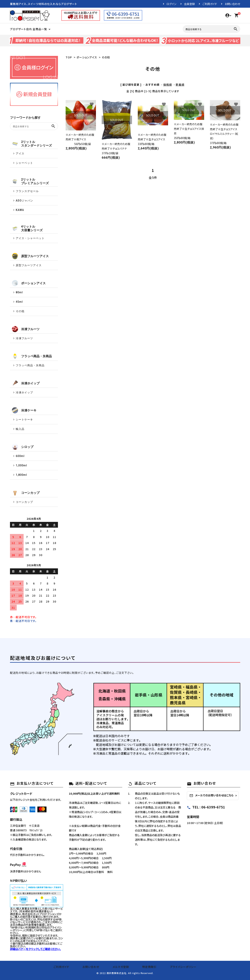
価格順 (168, 85)
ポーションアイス (87, 57)
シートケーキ (24, 420)
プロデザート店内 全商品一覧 (28, 29)
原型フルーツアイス (30, 256)
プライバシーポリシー (176, 967)
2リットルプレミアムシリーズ (30, 181)
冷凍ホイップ (26, 383)
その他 (106, 57)
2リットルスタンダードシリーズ (32, 144)
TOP (69, 57)
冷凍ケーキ (24, 410)
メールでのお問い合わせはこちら (211, 795)
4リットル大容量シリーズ (27, 228)
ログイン (171, 4)
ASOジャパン (24, 201)
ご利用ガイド (210, 4)
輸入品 (20, 429)
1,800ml (21, 475)
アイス (20, 153)
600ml (20, 456)
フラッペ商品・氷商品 (32, 356)
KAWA (20, 210)
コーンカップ (26, 493)
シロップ (23, 447)
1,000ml (21, 465)
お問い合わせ (232, 4)
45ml (19, 302)
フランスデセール (27, 191)
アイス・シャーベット (30, 238)
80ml (19, 292)
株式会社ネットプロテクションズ (40, 914)
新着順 (180, 85)
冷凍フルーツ (26, 329)
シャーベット (24, 163)
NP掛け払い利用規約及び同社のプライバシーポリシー (36, 929)
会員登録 (189, 4)
